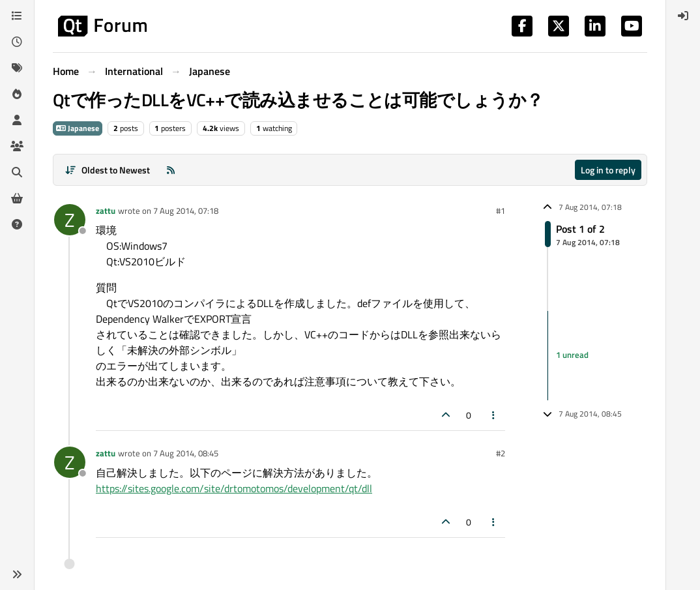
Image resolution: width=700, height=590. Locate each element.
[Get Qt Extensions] (17, 198)
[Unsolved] (17, 224)
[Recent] (17, 42)
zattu (106, 211)
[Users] (17, 120)
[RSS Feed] (171, 170)
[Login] (683, 16)
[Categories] (17, 16)
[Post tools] (494, 415)
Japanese (78, 128)
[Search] (17, 172)
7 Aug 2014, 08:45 (186, 453)
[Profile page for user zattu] (70, 220)
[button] (17, 574)
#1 (501, 211)
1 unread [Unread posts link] (572, 355)
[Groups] (17, 146)
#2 (501, 453)
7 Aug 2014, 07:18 (186, 211)
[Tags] (17, 68)
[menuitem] (683, 16)
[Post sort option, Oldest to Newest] (107, 170)
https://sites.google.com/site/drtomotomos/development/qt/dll (234, 488)
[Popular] (17, 94)
